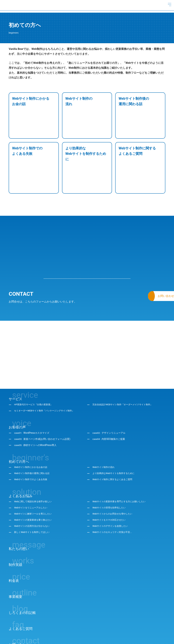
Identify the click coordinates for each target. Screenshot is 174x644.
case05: (35, 414)
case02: (109, 402)
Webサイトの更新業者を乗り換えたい (34, 489)
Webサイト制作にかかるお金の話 (32, 436)
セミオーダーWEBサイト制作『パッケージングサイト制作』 (46, 380)
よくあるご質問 (21, 598)
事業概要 (15, 566)
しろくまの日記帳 (22, 582)
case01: (32, 402)
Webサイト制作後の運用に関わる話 (33, 443)
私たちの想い (19, 518)
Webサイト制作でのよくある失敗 (32, 449)
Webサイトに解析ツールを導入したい (34, 483)
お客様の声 (17, 396)
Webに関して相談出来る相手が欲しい (34, 471)
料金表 (14, 550)
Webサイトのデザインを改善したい (111, 495)
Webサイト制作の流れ (104, 436)
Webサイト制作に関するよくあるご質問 (114, 449)
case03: (42, 408)
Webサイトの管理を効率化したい (110, 477)
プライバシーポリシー (20, 636)
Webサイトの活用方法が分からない (33, 495)
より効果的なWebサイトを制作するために (115, 443)
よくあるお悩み (21, 465)
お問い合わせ (19, 614)
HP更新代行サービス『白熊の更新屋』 (35, 374)
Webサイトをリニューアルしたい (32, 477)
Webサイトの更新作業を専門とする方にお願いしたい (121, 471)
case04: (109, 408)
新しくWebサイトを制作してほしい (33, 501)
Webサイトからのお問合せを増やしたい (114, 483)
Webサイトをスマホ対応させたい (110, 489)
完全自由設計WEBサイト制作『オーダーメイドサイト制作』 (125, 374)
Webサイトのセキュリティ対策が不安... (114, 501)
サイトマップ (40, 636)
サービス (15, 368)
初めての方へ (19, 431)
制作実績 (15, 534)
